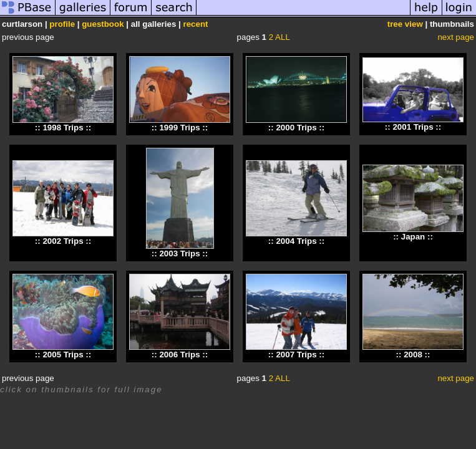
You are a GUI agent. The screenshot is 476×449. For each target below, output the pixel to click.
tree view (405, 24)
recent (195, 24)
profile (62, 24)
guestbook (103, 24)
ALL (283, 37)
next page (456, 37)
